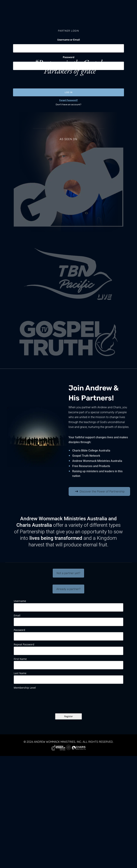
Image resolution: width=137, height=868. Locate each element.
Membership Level (25, 688)
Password (69, 57)
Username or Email (69, 40)
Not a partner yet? (68, 573)
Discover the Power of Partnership (102, 491)
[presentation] (40, 79)
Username (20, 601)
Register (68, 716)
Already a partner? (68, 589)
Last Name (20, 673)
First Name (20, 659)
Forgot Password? (68, 100)
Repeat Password (24, 644)
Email (17, 615)
